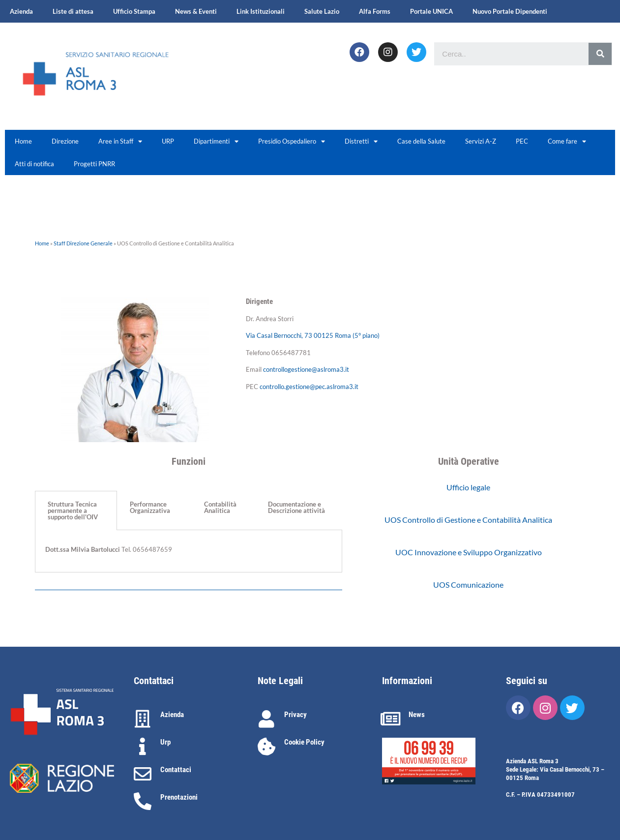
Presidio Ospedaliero (292, 141)
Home (23, 141)
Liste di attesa (73, 11)
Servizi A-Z (481, 141)
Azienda (21, 11)
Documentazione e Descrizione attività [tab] (296, 507)
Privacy (295, 715)
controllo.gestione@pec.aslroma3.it (309, 387)
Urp (165, 742)
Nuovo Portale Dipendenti (510, 11)
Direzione (65, 141)
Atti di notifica (34, 164)
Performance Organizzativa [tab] (150, 507)
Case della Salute (421, 141)
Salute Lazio (322, 11)
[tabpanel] (189, 551)
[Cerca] (600, 54)
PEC (522, 141)
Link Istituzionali (261, 11)
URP (168, 141)
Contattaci (176, 770)
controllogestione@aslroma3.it (306, 369)
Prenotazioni (179, 797)
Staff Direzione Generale (83, 243)
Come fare (567, 141)
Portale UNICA (431, 11)
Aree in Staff (120, 141)
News (417, 715)
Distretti (361, 141)
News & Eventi (196, 11)
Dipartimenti (216, 141)
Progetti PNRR (94, 164)
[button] (468, 487)
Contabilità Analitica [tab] (220, 507)
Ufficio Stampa (134, 11)
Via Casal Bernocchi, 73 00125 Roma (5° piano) (313, 335)
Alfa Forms (375, 11)
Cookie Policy (304, 742)
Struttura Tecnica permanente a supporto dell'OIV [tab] (73, 510)
